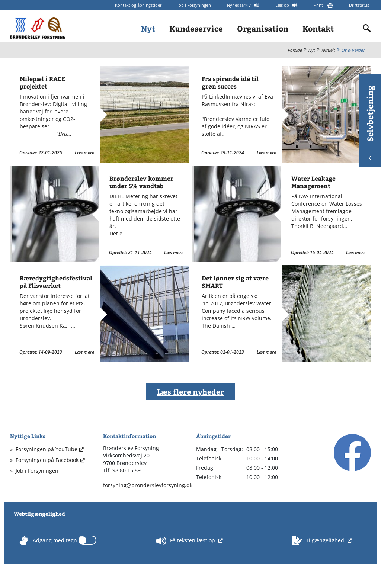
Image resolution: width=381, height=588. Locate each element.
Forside (295, 50)
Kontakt (318, 28)
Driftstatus (359, 5)
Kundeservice (196, 28)
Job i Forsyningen (194, 5)
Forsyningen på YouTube (47, 449)
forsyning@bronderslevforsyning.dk (148, 485)
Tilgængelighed (319, 541)
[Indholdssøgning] (367, 28)
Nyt (148, 28)
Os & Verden (353, 50)
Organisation (263, 28)
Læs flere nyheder (190, 391)
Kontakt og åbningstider (138, 5)
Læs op (283, 5)
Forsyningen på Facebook (47, 460)
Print (319, 5)
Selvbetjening (370, 123)
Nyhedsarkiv (239, 5)
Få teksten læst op (186, 541)
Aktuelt (328, 50)
